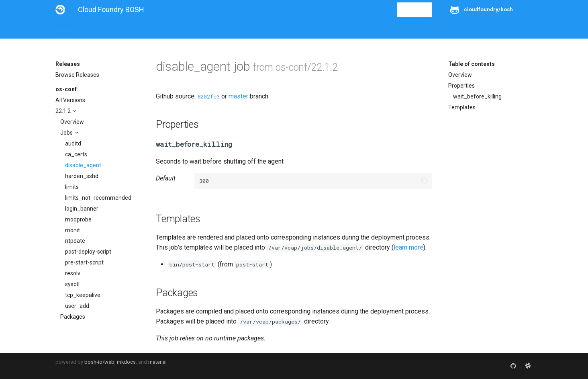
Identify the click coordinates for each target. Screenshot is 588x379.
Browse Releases (77, 75)
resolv (73, 273)
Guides (128, 29)
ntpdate (75, 241)
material (157, 362)
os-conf (66, 89)
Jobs (67, 133)
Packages (73, 317)
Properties (461, 86)
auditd (73, 143)
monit (72, 230)
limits (72, 187)
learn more (408, 247)
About (63, 29)
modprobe (78, 219)
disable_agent (83, 165)
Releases (232, 29)
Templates (462, 107)
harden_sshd (82, 176)
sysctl (72, 284)
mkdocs (126, 362)
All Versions (70, 100)
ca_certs (76, 154)
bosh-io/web (99, 362)
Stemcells (197, 29)
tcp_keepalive (83, 295)
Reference (161, 29)
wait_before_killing (477, 96)
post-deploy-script (88, 252)
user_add (77, 306)
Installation (95, 29)
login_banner (82, 209)
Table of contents (472, 64)
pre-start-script (84, 262)
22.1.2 (64, 111)
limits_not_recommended (98, 198)
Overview (72, 122)
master (238, 96)
